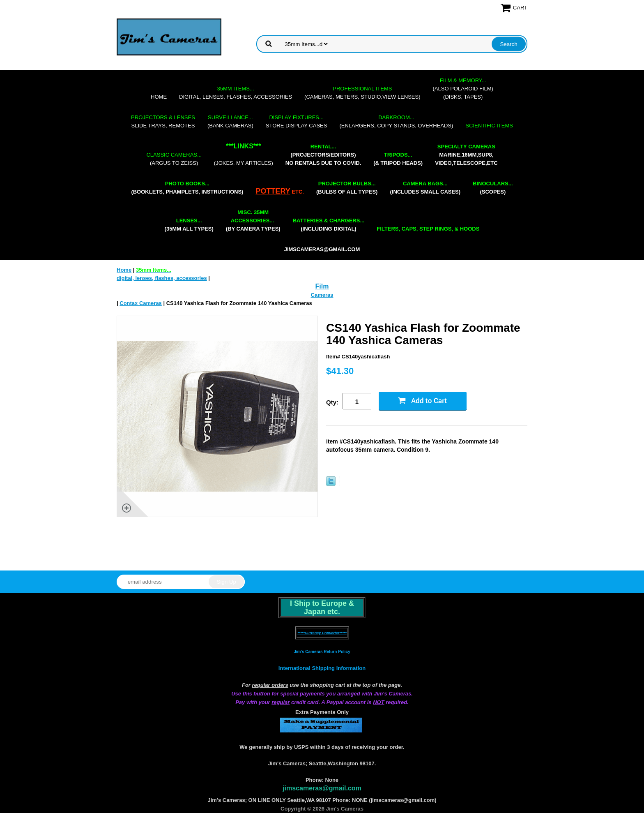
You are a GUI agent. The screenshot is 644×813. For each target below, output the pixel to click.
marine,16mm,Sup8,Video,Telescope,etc (466, 155)
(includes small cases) (425, 188)
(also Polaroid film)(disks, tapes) (463, 89)
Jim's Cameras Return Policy (322, 652)
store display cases (297, 121)
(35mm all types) (189, 225)
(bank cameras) (230, 121)
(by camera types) (253, 221)
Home (159, 97)
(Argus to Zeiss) (174, 159)
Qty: (332, 402)
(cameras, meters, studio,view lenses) (362, 93)
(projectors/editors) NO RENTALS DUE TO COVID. (323, 155)
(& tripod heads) (398, 159)
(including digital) (329, 225)
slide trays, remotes (163, 121)
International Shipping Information (322, 668)
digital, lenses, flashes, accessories (236, 93)
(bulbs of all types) (347, 188)
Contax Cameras (141, 303)
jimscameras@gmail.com (322, 249)
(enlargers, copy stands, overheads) (396, 121)
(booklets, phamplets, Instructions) (187, 188)
